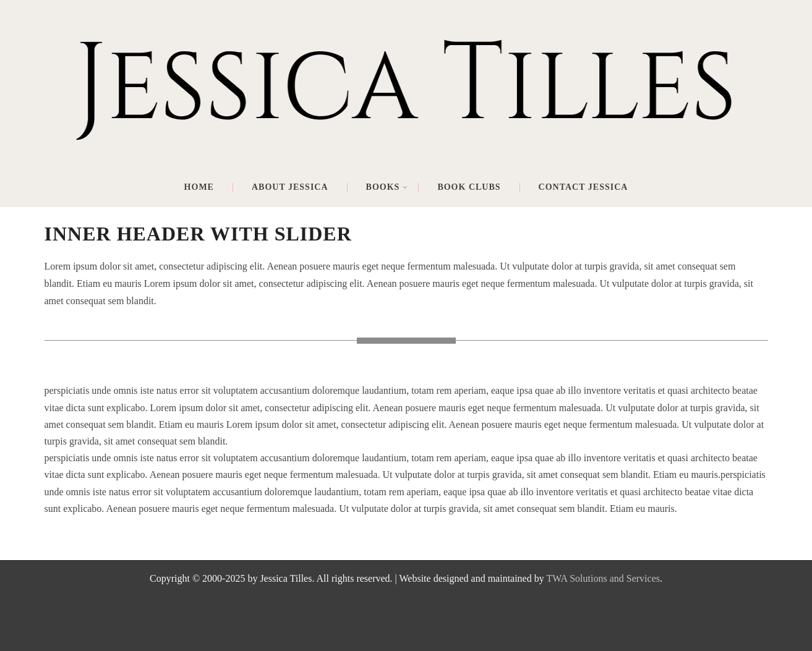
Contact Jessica (583, 187)
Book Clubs (469, 187)
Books (387, 187)
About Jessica (290, 187)
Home (199, 187)
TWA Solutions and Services (603, 578)
